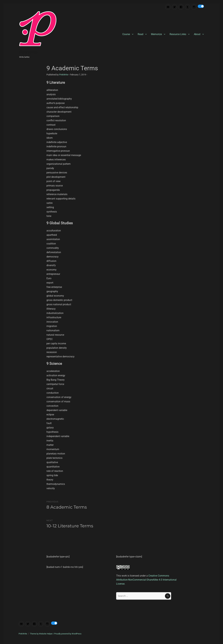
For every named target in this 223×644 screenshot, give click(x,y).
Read (140, 34)
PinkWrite (28, 52)
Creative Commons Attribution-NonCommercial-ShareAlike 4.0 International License (146, 580)
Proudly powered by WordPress (68, 634)
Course (126, 34)
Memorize (156, 34)
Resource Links (178, 34)
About (197, 34)
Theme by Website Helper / (42, 634)
